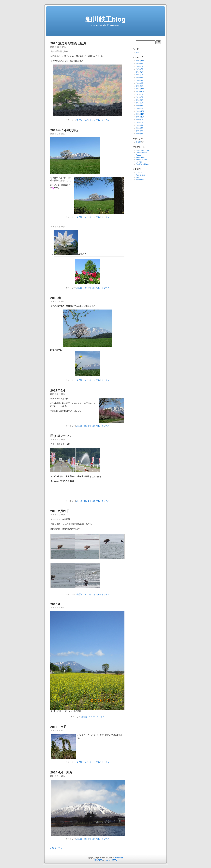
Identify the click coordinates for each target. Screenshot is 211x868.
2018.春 (56, 298)
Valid (140, 175)
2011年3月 (140, 103)
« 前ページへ (56, 848)
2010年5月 (140, 106)
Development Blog (142, 150)
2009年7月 (140, 125)
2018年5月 (140, 66)
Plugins (138, 155)
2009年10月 (140, 117)
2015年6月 (140, 78)
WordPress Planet (142, 164)
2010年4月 (140, 108)
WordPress (140, 180)
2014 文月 (59, 727)
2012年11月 (140, 89)
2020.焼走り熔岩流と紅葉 (68, 43)
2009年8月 (140, 123)
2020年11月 (140, 61)
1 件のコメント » (97, 717)
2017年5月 (58, 390)
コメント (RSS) (111, 860)
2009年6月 (140, 128)
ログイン (139, 172)
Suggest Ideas (141, 157)
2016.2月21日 (60, 511)
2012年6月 (140, 94)
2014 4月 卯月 (61, 772)
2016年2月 (140, 75)
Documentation (141, 153)
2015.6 (55, 604)
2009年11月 (140, 114)
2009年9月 (140, 120)
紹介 (137, 52)
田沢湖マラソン (61, 436)
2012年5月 (140, 97)
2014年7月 (140, 80)
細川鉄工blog (105, 19)
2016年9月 (140, 72)
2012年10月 (140, 92)
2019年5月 (140, 64)
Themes (139, 162)
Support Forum (141, 160)
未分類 (79, 120)
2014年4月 (140, 83)
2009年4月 (140, 131)
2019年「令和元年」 (65, 130)
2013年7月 (140, 86)
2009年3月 (140, 134)
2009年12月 (140, 111)
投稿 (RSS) (98, 860)
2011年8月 (140, 100)
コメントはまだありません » (97, 120)
